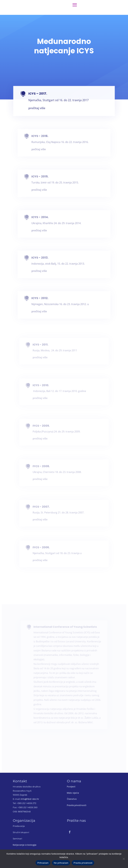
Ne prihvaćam (61, 863)
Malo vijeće (73, 793)
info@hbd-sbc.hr (30, 799)
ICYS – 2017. (40, 96)
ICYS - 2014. (43, 219)
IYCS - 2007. (43, 508)
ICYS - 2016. (42, 138)
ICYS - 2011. (42, 346)
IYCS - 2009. (43, 427)
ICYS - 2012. (42, 300)
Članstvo (72, 799)
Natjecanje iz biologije (25, 845)
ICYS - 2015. (42, 179)
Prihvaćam (43, 863)
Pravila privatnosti (77, 805)
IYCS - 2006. (43, 549)
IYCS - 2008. (43, 468)
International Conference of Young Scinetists (65, 639)
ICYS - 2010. (43, 387)
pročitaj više (42, 231)
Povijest (71, 787)
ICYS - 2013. (42, 260)
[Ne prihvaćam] (124, 859)
